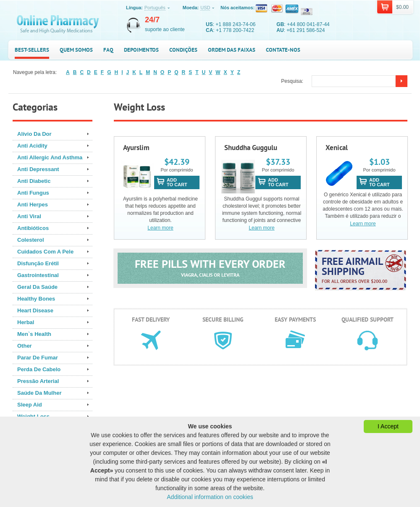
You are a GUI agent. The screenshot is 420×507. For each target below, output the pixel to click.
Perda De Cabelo (39, 369)
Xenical (337, 148)
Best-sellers (32, 50)
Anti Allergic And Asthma (50, 157)
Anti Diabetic (34, 181)
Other (25, 346)
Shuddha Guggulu (251, 148)
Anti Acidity (32, 146)
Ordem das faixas (232, 50)
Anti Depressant (38, 169)
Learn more (160, 228)
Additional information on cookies (210, 497)
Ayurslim (136, 148)
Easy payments (295, 320)
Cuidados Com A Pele (45, 252)
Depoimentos (141, 50)
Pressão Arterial (38, 381)
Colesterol (31, 240)
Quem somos (76, 50)
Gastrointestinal (38, 275)
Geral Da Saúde (37, 287)
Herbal (26, 322)
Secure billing (223, 320)
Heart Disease (35, 310)
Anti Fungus (33, 193)
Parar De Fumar (38, 358)
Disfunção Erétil (38, 263)
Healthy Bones (36, 299)
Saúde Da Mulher (39, 393)
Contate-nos (283, 50)
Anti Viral (29, 216)
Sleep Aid (30, 405)
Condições (183, 50)
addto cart (177, 182)
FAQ (108, 50)
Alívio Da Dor (34, 134)
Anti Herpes (33, 205)
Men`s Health (34, 334)
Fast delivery (151, 320)
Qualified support (367, 320)
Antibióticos (33, 228)
